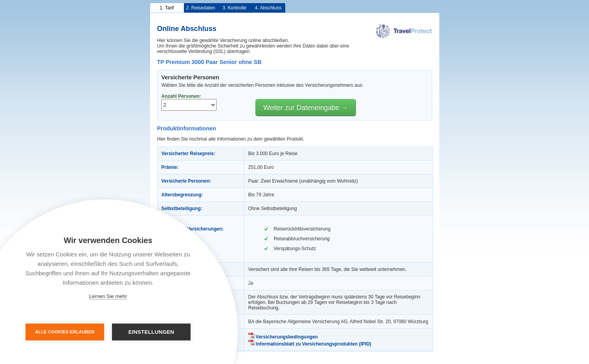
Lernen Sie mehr (108, 296)
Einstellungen (151, 332)
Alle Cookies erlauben (65, 332)
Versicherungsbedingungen (283, 337)
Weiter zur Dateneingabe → (306, 108)
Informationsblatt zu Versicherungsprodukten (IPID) (310, 344)
